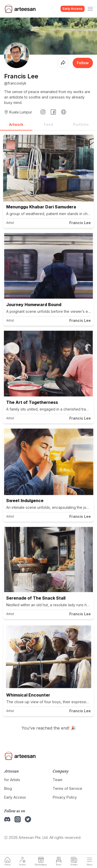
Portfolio (81, 124)
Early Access (73, 9)
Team (58, 780)
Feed (48, 124)
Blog (8, 788)
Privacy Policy (65, 797)
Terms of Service (68, 788)
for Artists (12, 780)
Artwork (16, 124)
